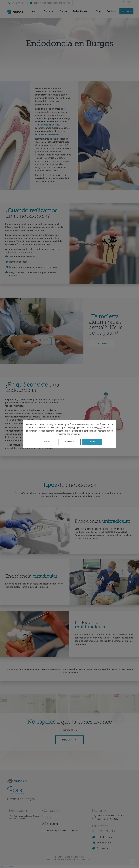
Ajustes (77, 434)
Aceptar (92, 442)
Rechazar (69, 442)
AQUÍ (99, 428)
